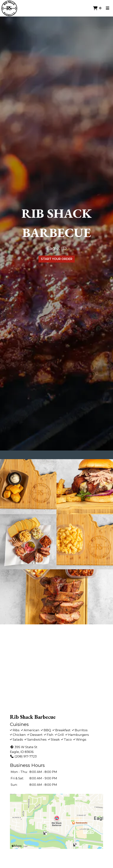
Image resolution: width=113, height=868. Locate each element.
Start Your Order (57, 259)
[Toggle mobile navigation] (108, 8)
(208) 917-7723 (23, 756)
